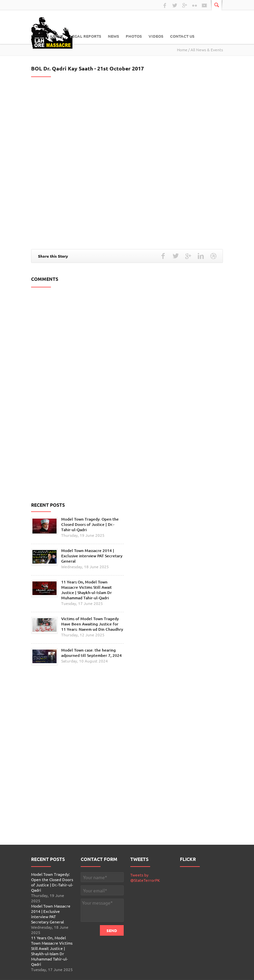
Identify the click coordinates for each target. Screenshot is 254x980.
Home (37, 36)
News (113, 36)
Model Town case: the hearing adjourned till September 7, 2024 (91, 653)
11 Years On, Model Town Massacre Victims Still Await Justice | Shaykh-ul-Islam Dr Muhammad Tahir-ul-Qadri (86, 590)
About (56, 36)
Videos (156, 36)
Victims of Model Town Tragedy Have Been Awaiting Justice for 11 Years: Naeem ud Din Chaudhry (92, 624)
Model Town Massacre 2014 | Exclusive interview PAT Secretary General (92, 556)
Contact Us (182, 36)
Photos (134, 36)
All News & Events (207, 50)
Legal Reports (85, 36)
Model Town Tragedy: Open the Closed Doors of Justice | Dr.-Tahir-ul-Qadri (90, 524)
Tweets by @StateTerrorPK (145, 877)
